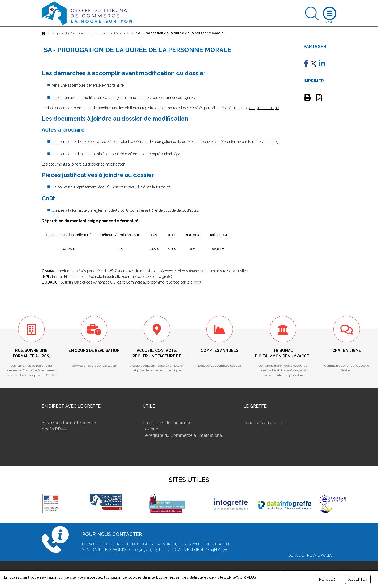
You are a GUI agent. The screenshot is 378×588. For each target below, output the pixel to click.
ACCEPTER (358, 579)
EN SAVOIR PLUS (241, 577)
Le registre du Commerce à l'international (183, 435)
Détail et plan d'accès (310, 555)
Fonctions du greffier (263, 423)
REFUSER (327, 579)
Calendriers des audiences (168, 423)
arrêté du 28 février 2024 (114, 271)
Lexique (150, 429)
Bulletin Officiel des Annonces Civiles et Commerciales (105, 282)
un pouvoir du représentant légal (79, 187)
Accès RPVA (54, 429)
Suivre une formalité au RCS (69, 423)
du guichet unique (264, 108)
